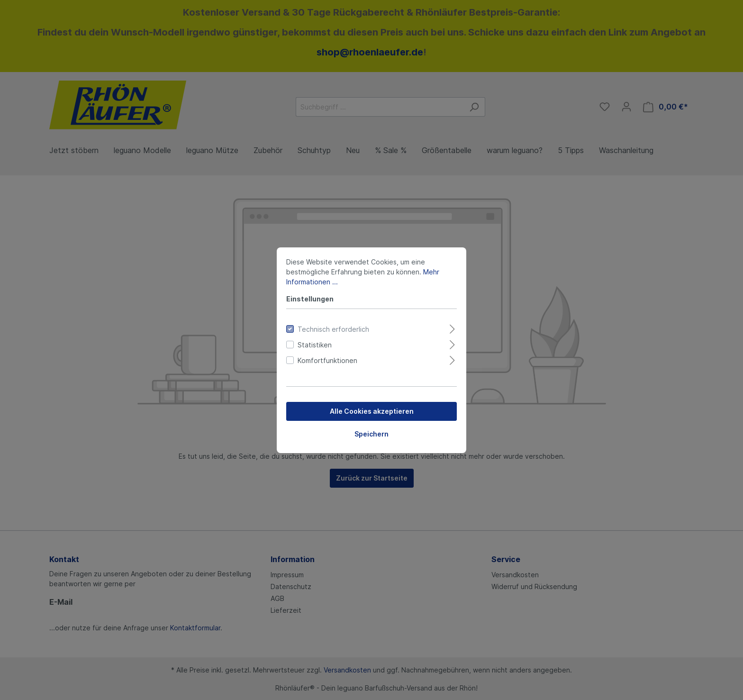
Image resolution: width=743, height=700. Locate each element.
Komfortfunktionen (327, 360)
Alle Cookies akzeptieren (372, 411)
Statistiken (315, 345)
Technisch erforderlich (333, 329)
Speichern (371, 434)
